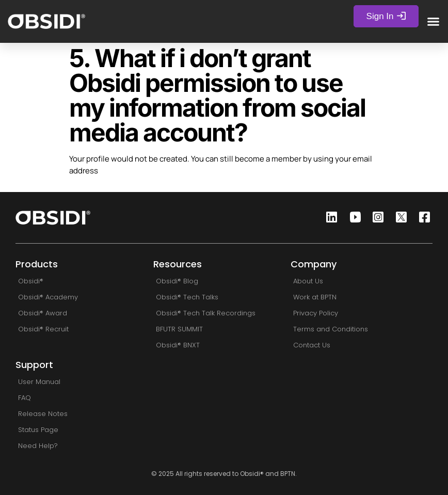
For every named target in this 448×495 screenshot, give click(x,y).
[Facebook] (422, 218)
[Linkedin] (329, 218)
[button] (434, 21)
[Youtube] (352, 218)
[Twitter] (398, 218)
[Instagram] (375, 218)
